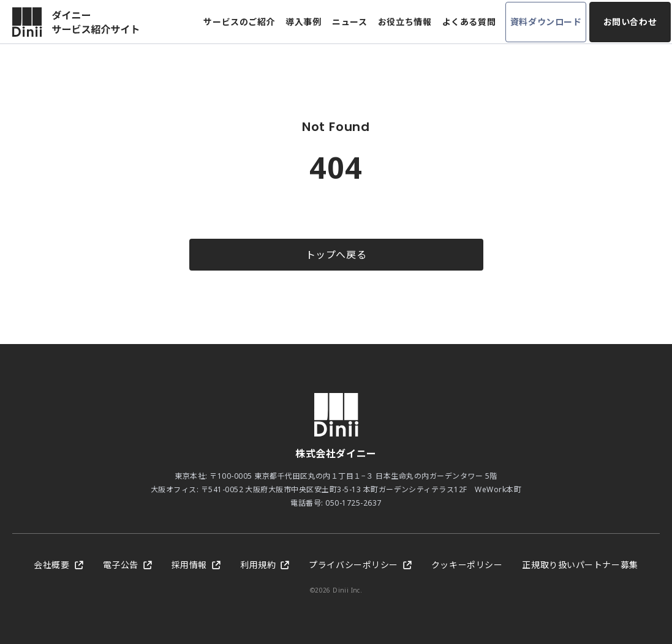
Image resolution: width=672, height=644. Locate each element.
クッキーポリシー (467, 565)
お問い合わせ (630, 22)
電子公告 (127, 565)
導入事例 (303, 22)
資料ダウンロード (546, 22)
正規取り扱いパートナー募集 (580, 565)
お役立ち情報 (405, 22)
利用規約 (265, 565)
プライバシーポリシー (360, 565)
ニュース (349, 22)
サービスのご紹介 (239, 22)
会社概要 (58, 565)
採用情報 (196, 565)
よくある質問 (469, 22)
